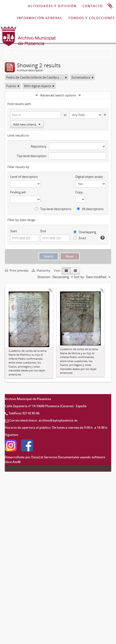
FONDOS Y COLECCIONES (92, 18)
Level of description (24, 177)
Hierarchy (41, 270)
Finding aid (18, 192)
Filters (15, 53)
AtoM (17, 462)
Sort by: (79, 277)
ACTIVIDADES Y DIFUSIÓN (52, 6)
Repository (39, 146)
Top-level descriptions (53, 209)
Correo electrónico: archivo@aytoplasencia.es (43, 420)
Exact (80, 238)
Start (14, 231)
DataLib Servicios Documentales (55, 457)
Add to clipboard (50, 290)
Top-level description (32, 156)
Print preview (17, 270)
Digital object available (91, 177)
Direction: (44, 277)
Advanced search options (58, 95)
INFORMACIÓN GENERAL (40, 18)
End (43, 231)
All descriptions (90, 209)
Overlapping (85, 232)
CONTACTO (93, 6)
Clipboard (110, 6)
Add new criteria (27, 124)
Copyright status (80, 192)
